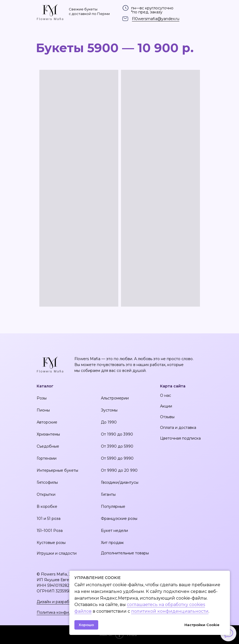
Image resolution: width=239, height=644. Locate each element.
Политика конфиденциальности (68, 612)
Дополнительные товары (125, 553)
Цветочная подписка (180, 438)
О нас (166, 395)
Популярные (113, 506)
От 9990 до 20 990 (119, 470)
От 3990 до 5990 (117, 446)
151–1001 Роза (50, 531)
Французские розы (119, 519)
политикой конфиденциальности (170, 611)
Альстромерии (115, 398)
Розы (42, 398)
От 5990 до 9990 (117, 458)
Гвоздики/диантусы (120, 482)
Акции (166, 406)
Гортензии (47, 458)
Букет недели (114, 531)
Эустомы (109, 410)
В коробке (47, 506)
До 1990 (109, 422)
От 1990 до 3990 (117, 434)
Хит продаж (112, 543)
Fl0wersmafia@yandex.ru (156, 19)
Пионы (43, 410)
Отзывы (167, 417)
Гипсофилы (47, 482)
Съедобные (48, 446)
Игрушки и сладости (57, 553)
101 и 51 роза (49, 519)
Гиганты (108, 494)
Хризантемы (48, 434)
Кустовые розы (51, 543)
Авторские (47, 422)
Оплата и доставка (178, 428)
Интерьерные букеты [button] (57, 470)
